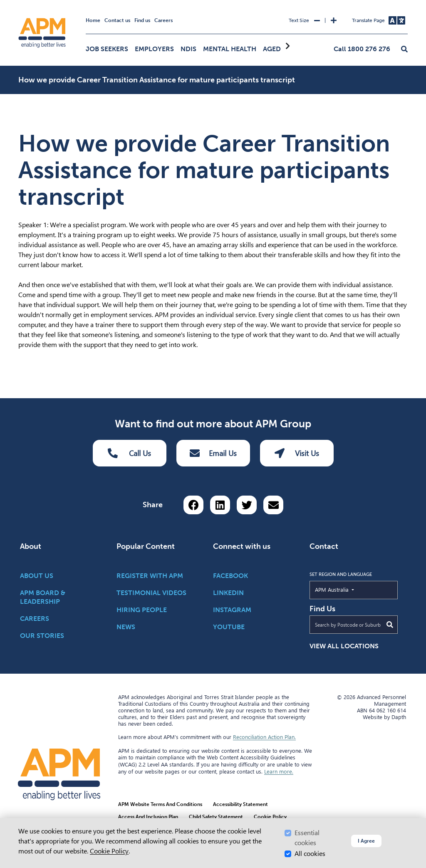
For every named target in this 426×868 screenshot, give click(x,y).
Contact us (117, 20)
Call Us (129, 453)
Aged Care (281, 49)
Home (93, 20)
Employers (154, 49)
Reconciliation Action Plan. (264, 737)
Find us (142, 20)
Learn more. (279, 771)
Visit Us (297, 453)
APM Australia (351, 589)
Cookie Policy (109, 851)
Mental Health (230, 49)
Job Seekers (107, 49)
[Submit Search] (390, 625)
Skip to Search (17, 4)
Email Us (213, 453)
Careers (163, 20)
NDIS (188, 49)
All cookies (310, 854)
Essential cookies (307, 838)
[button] (404, 50)
